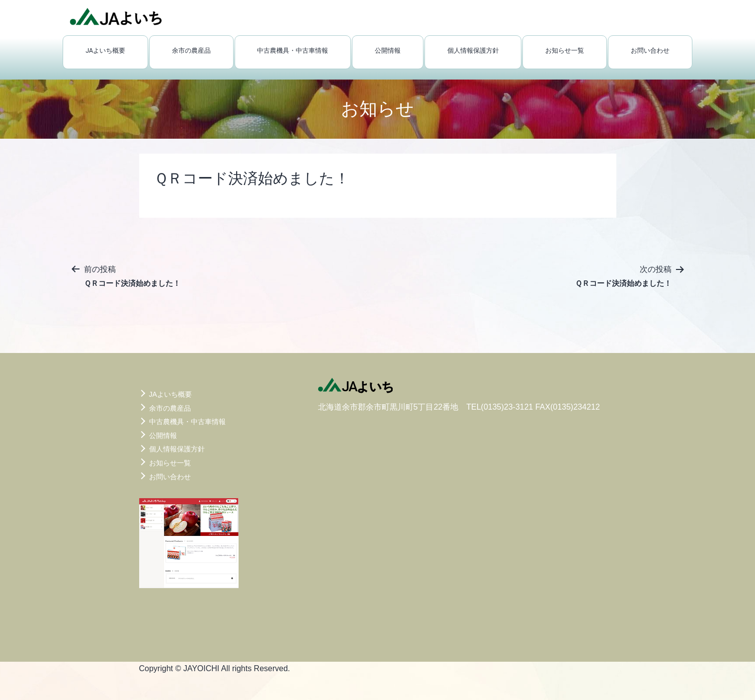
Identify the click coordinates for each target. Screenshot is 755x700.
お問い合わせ (650, 50)
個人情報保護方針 (473, 50)
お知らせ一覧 (565, 50)
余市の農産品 (191, 50)
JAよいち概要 (105, 50)
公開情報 (388, 50)
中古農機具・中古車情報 (293, 50)
